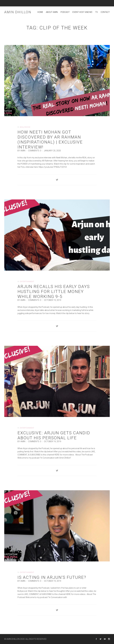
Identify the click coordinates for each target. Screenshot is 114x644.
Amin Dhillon (18, 12)
